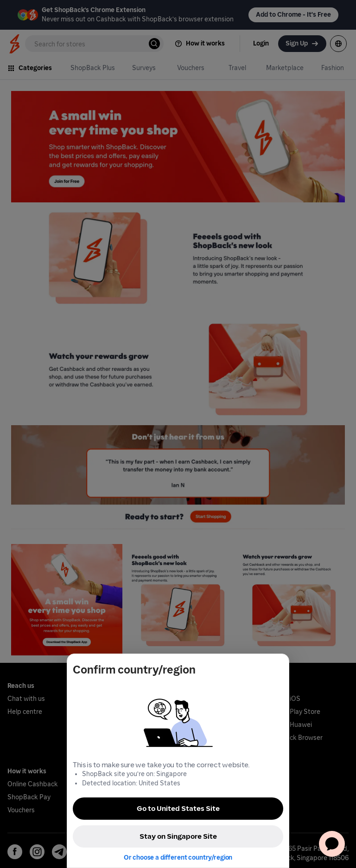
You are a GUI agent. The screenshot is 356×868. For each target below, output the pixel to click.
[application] (332, 844)
